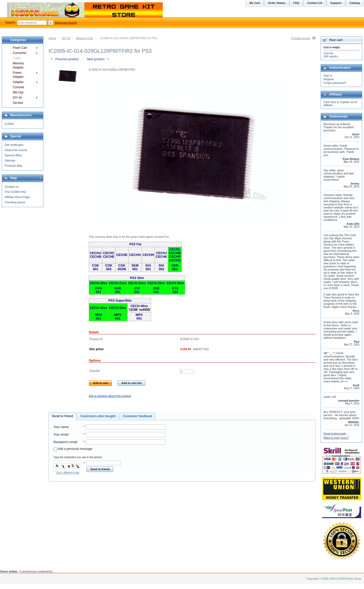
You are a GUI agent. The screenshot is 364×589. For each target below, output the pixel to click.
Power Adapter (18, 75)
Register (329, 79)
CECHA (96, 253)
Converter (20, 53)
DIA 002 (161, 267)
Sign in (328, 76)
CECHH (148, 255)
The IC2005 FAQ (15, 192)
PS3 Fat (135, 244)
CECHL (175, 249)
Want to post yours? (336, 438)
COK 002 (109, 267)
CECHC (109, 253)
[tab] (62, 416)
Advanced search (66, 23)
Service (18, 103)
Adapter (18, 82)
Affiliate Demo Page (17, 197)
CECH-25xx (137, 283)
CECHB (96, 257)
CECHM (175, 253)
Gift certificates (14, 145)
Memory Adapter (18, 65)
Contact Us (315, 3)
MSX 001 (99, 317)
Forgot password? (335, 83)
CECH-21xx (118, 283)
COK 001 (96, 267)
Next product (98, 59)
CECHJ (162, 253)
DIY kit (66, 38)
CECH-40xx (99, 308)
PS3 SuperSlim (120, 301)
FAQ (296, 3)
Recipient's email (65, 442)
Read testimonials (335, 434)
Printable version (301, 38)
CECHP (175, 257)
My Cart (255, 3)
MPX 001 (118, 317)
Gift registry (331, 56)
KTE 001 (175, 290)
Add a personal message (73, 449)
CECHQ (175, 260)
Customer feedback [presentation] (138, 416)
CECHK (162, 257)
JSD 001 (156, 290)
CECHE (109, 257)
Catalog (355, 3)
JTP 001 (137, 290)
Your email (61, 435)
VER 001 (175, 267)
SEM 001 (135, 267)
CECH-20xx (99, 283)
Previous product (64, 59)
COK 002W (122, 267)
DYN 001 (99, 290)
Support (336, 3)
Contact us (12, 187)
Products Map (14, 166)
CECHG (135, 255)
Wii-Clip (18, 92)
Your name (61, 427)
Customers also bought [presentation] (98, 416)
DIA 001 (148, 267)
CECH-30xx (175, 283)
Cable (17, 58)
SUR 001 (118, 290)
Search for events (16, 150)
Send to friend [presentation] (62, 416)
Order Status (277, 3)
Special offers (13, 155)
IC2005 (9, 124)
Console (18, 87)
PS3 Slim (137, 278)
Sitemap (10, 160)
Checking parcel (15, 202)
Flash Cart (20, 48)
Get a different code (68, 473)
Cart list (328, 53)
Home (52, 38)
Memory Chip (85, 38)
